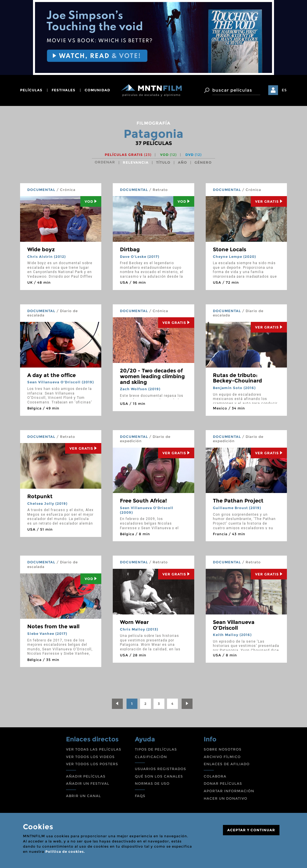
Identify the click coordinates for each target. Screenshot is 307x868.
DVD (194, 155)
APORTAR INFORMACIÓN (229, 791)
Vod (91, 201)
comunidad (97, 90)
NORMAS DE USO (152, 783)
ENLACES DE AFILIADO (227, 764)
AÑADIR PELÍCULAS (86, 776)
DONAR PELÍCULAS (223, 783)
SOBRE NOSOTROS (223, 749)
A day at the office (52, 375)
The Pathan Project (238, 501)
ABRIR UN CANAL (83, 796)
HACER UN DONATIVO (226, 798)
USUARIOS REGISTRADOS (161, 769)
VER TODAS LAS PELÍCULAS (94, 749)
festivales (64, 90)
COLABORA (215, 776)
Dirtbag (130, 250)
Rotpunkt (40, 496)
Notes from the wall (53, 627)
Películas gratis (128, 155)
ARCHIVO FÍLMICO (222, 757)
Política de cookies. (65, 851)
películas (31, 90)
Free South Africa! (143, 501)
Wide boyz (41, 250)
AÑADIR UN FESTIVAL (88, 783)
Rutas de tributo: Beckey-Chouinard (237, 378)
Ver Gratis (269, 201)
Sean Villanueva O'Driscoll (234, 625)
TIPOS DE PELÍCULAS (156, 749)
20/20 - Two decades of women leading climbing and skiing (152, 376)
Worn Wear (134, 622)
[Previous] (117, 704)
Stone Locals (230, 250)
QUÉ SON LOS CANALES (159, 776)
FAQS (140, 796)
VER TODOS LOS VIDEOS (90, 757)
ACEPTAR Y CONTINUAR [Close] (251, 830)
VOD (168, 155)
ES (284, 90)
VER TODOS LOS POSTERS (92, 764)
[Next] (187, 704)
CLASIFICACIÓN (151, 757)
